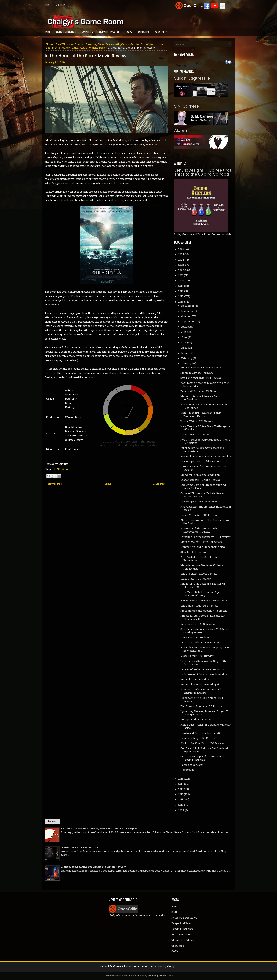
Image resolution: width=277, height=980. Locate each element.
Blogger (172, 966)
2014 (181, 784)
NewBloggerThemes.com (160, 975)
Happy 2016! (188, 770)
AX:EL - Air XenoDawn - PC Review (202, 743)
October (186, 316)
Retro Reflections (182, 934)
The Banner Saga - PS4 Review (199, 606)
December (188, 306)
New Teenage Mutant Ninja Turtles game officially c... (205, 428)
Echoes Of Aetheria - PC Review (200, 391)
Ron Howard (80, 48)
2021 (181, 275)
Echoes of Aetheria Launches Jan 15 (202, 669)
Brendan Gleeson (85, 44)
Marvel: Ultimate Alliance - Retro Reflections (200, 398)
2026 (181, 249)
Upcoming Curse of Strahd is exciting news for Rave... (203, 487)
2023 (181, 265)
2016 (181, 302)
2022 (181, 270)
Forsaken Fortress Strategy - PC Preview (206, 537)
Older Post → (161, 484)
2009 (181, 810)
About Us (63, 4)
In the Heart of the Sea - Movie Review (85, 56)
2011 (181, 799)
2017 (181, 296)
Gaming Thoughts (182, 929)
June (184, 337)
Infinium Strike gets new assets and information (202, 450)
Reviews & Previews (66, 32)
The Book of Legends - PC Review (201, 706)
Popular (52, 821)
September (188, 321)
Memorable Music (183, 940)
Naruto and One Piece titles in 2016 (201, 733)
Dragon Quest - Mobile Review (199, 502)
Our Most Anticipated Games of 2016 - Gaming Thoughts (203, 758)
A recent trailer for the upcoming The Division (203, 468)
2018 (181, 291)
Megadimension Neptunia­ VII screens (204, 611)
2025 (181, 254)
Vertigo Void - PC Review (196, 719)
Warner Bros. (97, 48)
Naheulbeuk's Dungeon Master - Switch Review (94, 867)
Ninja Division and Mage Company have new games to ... (205, 649)
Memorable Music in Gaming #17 (200, 684)
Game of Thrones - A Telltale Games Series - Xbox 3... (203, 495)
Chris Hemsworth (109, 44)
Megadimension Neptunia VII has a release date (202, 567)
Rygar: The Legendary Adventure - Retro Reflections (205, 441)
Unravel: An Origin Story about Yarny (203, 547)
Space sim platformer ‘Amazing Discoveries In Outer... (200, 530)
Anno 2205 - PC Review (195, 637)
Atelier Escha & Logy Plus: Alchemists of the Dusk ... (205, 522)
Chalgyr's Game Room (136, 966)
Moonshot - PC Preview (195, 679)
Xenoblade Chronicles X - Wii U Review (205, 601)
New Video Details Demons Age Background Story (200, 594)
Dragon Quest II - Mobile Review (200, 480)
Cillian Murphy (130, 44)
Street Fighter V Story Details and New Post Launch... (204, 406)
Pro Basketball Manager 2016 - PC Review (206, 456)
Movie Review (61, 48)
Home (47, 5)
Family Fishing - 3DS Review (198, 738)
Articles (89, 31)
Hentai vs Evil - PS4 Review (80, 847)
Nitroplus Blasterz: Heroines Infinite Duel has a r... (206, 508)
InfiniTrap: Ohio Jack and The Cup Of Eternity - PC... (203, 585)
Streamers (143, 32)
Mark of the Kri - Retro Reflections (202, 542)
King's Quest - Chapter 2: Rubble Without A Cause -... (206, 726)
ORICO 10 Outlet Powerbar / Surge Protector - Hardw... (201, 414)
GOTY (129, 32)
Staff (174, 912)
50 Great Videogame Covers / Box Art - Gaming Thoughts (99, 829)
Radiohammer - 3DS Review (198, 624)
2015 (181, 779)
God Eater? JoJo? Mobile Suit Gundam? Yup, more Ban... (204, 750)
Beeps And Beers (182, 923)
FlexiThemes (121, 975)
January (186, 363)
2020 (181, 280)
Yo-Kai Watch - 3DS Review (197, 421)
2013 (181, 789)
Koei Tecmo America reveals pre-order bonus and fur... (205, 384)
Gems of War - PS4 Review (197, 656)
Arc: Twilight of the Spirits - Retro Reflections (201, 559)
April (184, 348)
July (184, 332)
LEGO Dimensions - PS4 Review (200, 642)
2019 (181, 286)
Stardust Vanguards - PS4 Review (201, 378)
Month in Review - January (197, 373)
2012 (181, 794)
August (185, 327)
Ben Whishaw (64, 44)
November (188, 311)
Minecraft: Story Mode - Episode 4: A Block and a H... (203, 617)
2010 (181, 805)
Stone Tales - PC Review (195, 435)
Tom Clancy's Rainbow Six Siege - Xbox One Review (205, 663)
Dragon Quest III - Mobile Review (201, 461)
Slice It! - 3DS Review (193, 552)
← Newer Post (54, 484)
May (184, 342)
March (185, 353)
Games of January (192, 765)
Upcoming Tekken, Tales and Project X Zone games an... (204, 713)
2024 (181, 260)
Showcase (178, 946)
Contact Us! (162, 32)
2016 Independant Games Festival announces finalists (201, 691)
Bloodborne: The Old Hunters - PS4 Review (202, 699)
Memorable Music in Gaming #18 (200, 475)
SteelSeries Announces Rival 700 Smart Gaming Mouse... (205, 631)
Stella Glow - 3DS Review (196, 579)
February (187, 358)
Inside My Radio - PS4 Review (199, 515)
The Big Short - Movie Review (199, 574)
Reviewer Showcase (111, 31)
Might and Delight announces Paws (202, 367)
